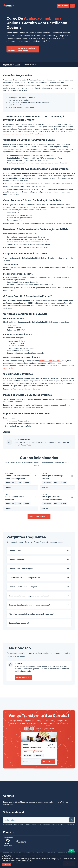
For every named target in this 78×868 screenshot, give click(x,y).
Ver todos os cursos (39, 516)
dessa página (8, 804)
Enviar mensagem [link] (23, 677)
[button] (72, 6)
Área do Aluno (63, 6)
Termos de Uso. (27, 861)
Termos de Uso (24, 421)
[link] (8, 6)
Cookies (6, 856)
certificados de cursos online (50, 361)
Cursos (17, 65)
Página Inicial (8, 65)
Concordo (6, 864)
